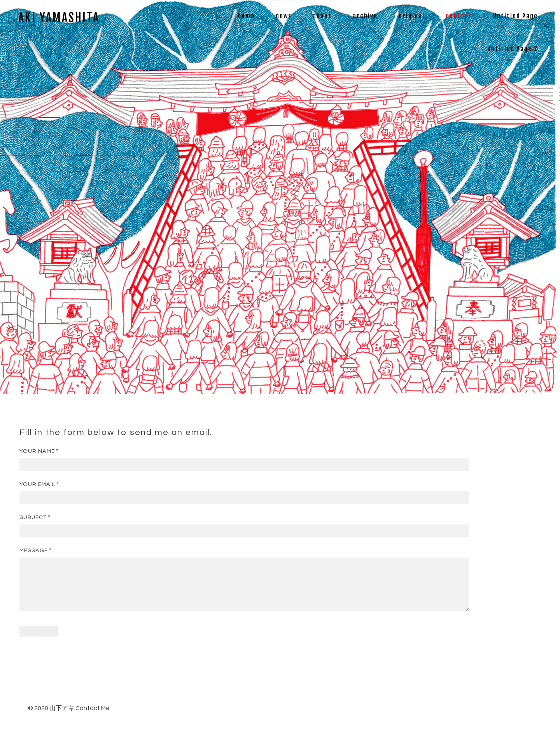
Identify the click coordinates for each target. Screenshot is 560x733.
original (412, 16)
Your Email (37, 484)
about (322, 16)
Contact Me (93, 717)
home (246, 16)
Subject (33, 517)
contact (459, 16)
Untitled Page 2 (513, 49)
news (284, 16)
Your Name (37, 451)
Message (34, 550)
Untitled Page (515, 16)
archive (365, 16)
